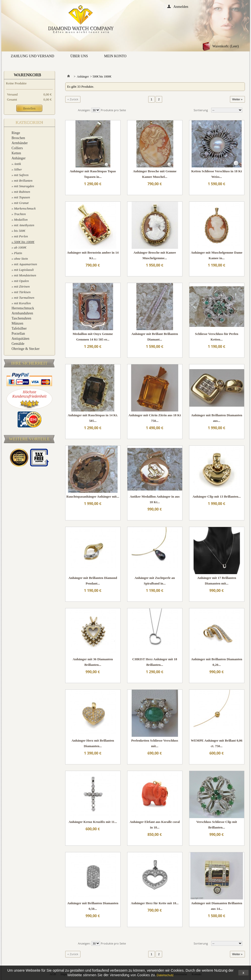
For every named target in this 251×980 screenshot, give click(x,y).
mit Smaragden (24, 186)
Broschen (18, 138)
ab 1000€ (20, 247)
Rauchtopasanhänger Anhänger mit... (93, 496)
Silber (18, 169)
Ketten (16, 153)
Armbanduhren (22, 313)
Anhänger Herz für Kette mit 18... (155, 903)
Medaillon (21, 220)
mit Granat (21, 203)
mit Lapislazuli (24, 270)
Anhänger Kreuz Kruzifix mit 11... (93, 822)
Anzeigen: (84, 110)
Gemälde (18, 344)
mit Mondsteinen (25, 275)
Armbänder (20, 143)
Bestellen (29, 108)
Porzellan (18, 334)
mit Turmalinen (24, 298)
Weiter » (237, 99)
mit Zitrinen (22, 286)
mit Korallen (22, 303)
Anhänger (19, 158)
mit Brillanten (23, 181)
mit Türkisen (22, 292)
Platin (18, 253)
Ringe (16, 133)
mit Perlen (21, 236)
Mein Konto (115, 56)
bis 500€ (20, 231)
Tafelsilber (19, 328)
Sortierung (201, 110)
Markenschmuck (25, 208)
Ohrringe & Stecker (26, 349)
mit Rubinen (22, 192)
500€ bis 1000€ (24, 242)
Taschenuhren (22, 318)
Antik (17, 164)
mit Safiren (21, 175)
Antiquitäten (21, 339)
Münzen (18, 323)
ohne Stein (21, 259)
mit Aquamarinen (25, 264)
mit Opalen (21, 281)
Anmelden (181, 6)
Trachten (20, 214)
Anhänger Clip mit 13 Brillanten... (216, 496)
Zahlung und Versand (33, 56)
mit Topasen (22, 197)
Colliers (17, 148)
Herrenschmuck (23, 308)
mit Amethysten (24, 225)
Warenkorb (28, 75)
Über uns (79, 56)
